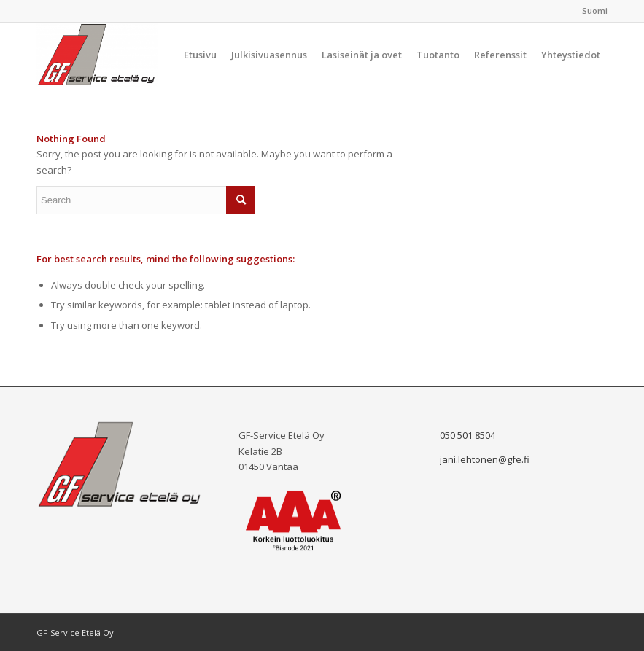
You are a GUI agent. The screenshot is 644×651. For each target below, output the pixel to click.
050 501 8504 (468, 435)
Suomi (595, 11)
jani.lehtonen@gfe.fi (485, 459)
